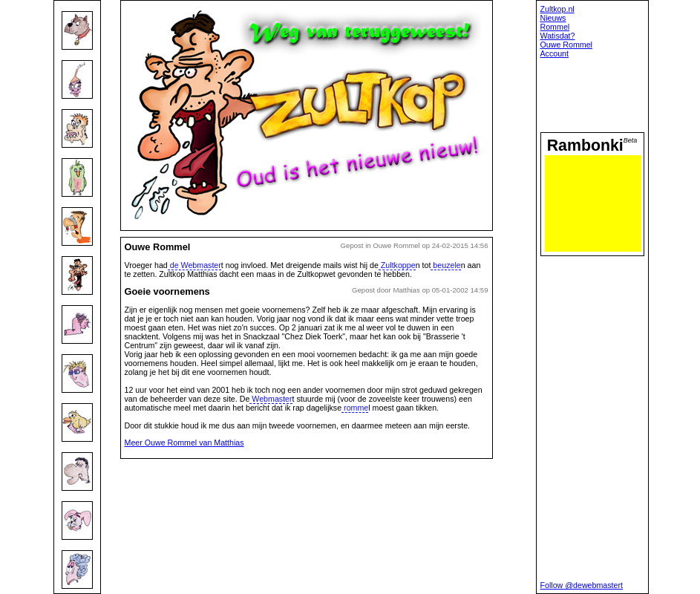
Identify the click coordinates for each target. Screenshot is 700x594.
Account (555, 53)
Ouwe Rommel (566, 45)
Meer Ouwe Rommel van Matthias (184, 443)
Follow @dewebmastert (582, 585)
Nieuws (553, 18)
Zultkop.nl (557, 9)
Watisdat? (558, 36)
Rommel (555, 27)
